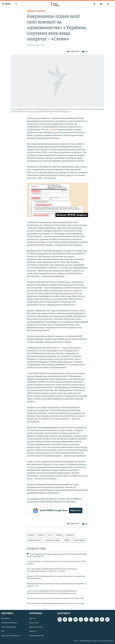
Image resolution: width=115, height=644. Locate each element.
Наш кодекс (34, 623)
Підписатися (76, 510)
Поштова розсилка (9, 627)
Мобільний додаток (9, 623)
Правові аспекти (36, 627)
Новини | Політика (36, 11)
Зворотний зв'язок (37, 636)
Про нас (33, 618)
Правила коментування (11, 636)
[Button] (73, 52)
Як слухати (6, 618)
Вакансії (33, 631)
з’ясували (53, 130)
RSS (3, 631)
